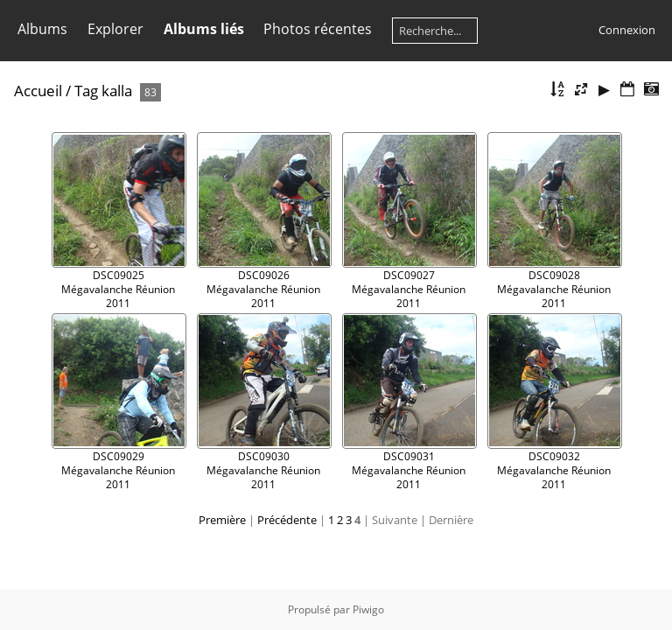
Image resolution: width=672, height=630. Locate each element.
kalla (117, 91)
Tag (86, 91)
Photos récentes (318, 29)
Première (222, 520)
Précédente (287, 520)
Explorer (115, 29)
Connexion (627, 30)
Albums (42, 29)
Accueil (38, 91)
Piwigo (368, 609)
